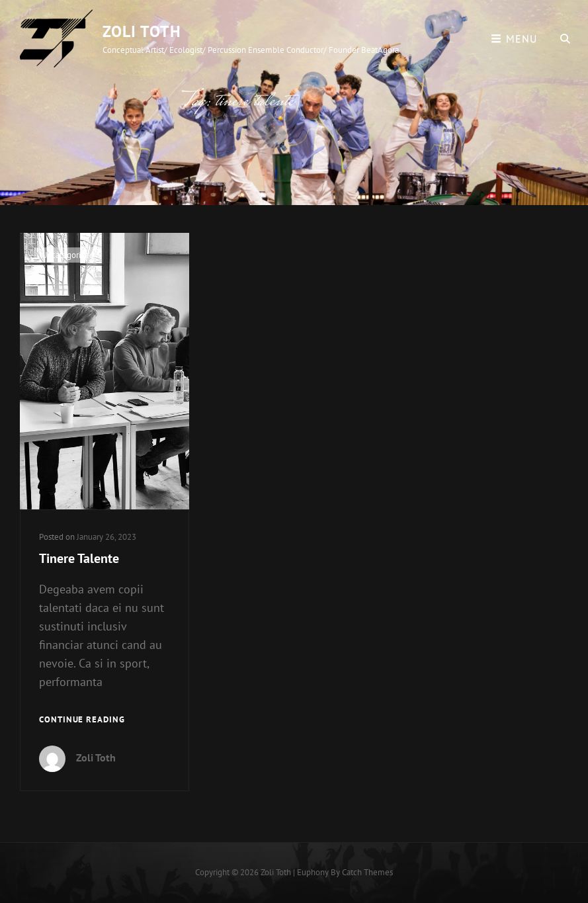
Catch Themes (367, 872)
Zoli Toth (142, 31)
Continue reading (82, 720)
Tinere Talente (79, 558)
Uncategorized (68, 255)
